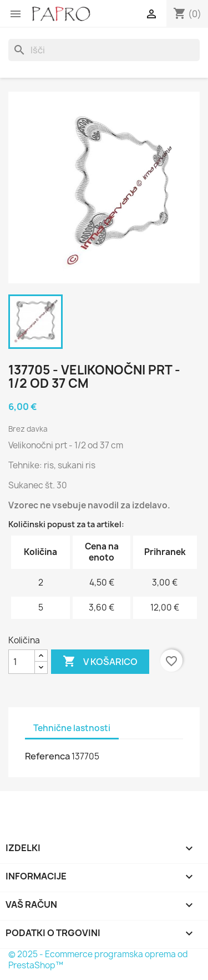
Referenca (47, 756)
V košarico (100, 662)
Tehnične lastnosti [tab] (72, 728)
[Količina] (22, 662)
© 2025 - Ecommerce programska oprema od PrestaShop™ (98, 960)
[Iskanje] (104, 50)
